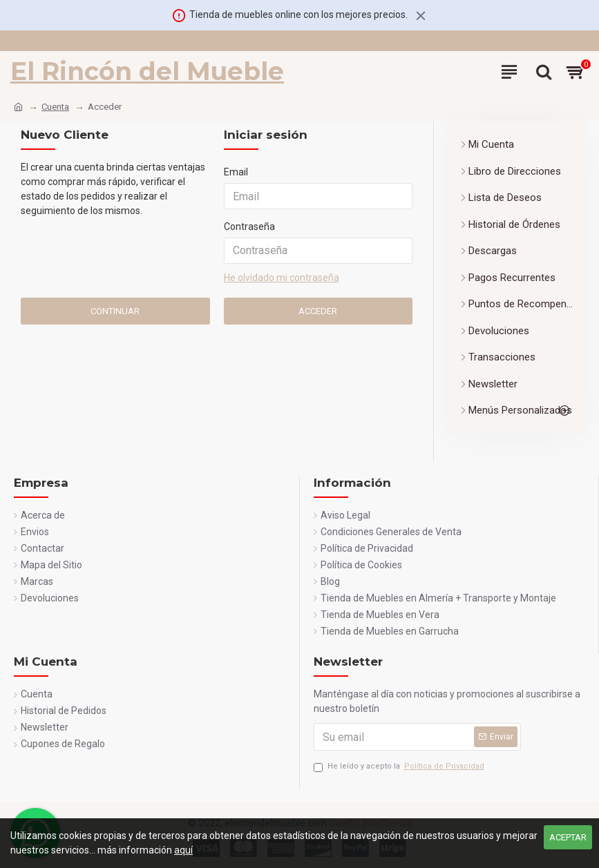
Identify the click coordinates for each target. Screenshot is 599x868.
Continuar (115, 311)
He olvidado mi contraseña (282, 278)
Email (236, 172)
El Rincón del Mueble (147, 71)
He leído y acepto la (400, 767)
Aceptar (568, 837)
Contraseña (249, 226)
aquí (183, 850)
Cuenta (55, 107)
